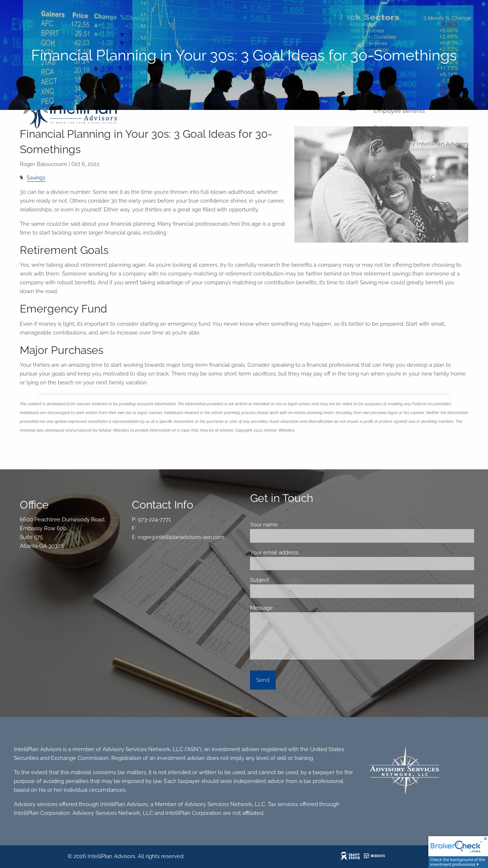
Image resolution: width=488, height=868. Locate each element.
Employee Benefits (399, 111)
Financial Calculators (433, 177)
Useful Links (390, 193)
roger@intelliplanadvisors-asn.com (181, 537)
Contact (458, 210)
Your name (290, 525)
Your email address (301, 553)
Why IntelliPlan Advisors (435, 144)
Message (288, 608)
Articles (383, 177)
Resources (387, 160)
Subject (286, 580)
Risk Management (398, 127)
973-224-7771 (154, 520)
